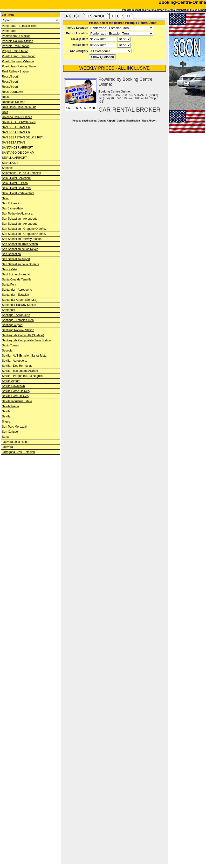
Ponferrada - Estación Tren (19, 26)
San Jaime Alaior (13, 208)
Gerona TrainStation (178, 10)
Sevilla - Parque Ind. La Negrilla (22, 376)
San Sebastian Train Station (20, 244)
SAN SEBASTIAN (13, 143)
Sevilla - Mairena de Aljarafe (20, 371)
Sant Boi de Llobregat (16, 274)
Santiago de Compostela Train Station (26, 340)
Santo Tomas (10, 345)
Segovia (7, 351)
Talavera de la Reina (15, 442)
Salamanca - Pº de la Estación (21, 173)
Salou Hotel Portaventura (18, 193)
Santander (9, 310)
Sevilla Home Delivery (16, 391)
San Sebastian (11, 254)
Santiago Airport (12, 325)
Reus (5, 97)
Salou (6, 198)
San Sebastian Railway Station (22, 239)
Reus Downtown (12, 92)
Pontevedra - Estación (16, 36)
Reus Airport (199, 10)
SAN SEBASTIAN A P (16, 127)
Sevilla (6, 411)
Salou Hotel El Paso (15, 183)
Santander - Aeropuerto (17, 290)
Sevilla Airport (11, 381)
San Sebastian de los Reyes (20, 249)
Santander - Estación (15, 295)
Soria (5, 437)
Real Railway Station (15, 72)
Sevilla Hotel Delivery (16, 396)
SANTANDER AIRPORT (17, 148)
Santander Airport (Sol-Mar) (20, 300)
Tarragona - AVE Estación (18, 452)
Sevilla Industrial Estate (17, 401)
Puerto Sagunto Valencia (18, 61)
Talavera (7, 447)
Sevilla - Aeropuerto (15, 361)
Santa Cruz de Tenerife (17, 280)
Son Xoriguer (10, 432)
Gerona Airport (156, 10)
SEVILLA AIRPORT (14, 158)
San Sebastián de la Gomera (21, 264)
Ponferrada (9, 31)
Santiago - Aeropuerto (16, 315)
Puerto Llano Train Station (19, 56)
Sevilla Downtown (13, 386)
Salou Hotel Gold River (17, 188)
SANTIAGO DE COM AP (18, 153)
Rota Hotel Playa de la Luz (19, 107)
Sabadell (8, 168)
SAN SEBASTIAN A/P (16, 132)
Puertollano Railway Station (20, 66)
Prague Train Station (15, 51)
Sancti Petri (9, 269)
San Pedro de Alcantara (17, 214)
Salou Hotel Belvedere (16, 178)
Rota (5, 112)
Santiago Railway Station (18, 330)
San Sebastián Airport (16, 259)
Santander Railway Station (19, 305)
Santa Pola (9, 285)
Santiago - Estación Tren (18, 320)
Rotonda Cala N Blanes (17, 117)
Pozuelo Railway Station (17, 41)
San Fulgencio (11, 203)
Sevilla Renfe (10, 406)
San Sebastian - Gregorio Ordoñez (24, 229)
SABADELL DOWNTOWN (19, 122)
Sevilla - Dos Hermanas (17, 366)
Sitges (6, 422)
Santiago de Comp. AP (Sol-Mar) (23, 335)
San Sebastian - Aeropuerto (20, 219)
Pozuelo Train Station (16, 46)
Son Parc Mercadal (14, 427)
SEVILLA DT (10, 163)
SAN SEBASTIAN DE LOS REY (23, 137)
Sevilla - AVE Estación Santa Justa (24, 356)
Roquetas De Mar (13, 102)
